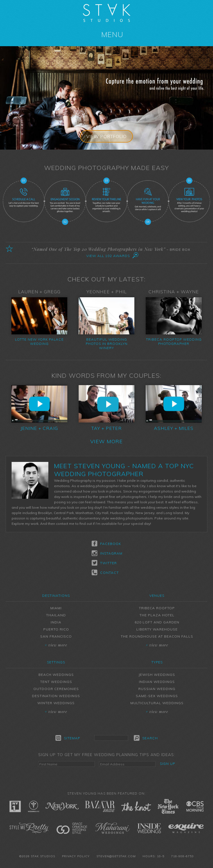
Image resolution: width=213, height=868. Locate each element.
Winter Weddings (56, 703)
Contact (105, 572)
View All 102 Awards (108, 256)
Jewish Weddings (157, 675)
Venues (157, 596)
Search (146, 738)
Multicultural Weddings (157, 703)
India (56, 622)
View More (107, 441)
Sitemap (68, 738)
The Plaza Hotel (157, 615)
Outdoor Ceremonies (56, 689)
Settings (56, 662)
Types (157, 662)
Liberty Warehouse (157, 629)
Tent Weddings (56, 682)
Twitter (104, 563)
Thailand (56, 615)
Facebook (106, 544)
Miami (56, 608)
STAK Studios (107, 13)
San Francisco (56, 636)
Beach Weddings (56, 675)
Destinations (56, 596)
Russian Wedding (157, 689)
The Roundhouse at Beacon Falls (157, 636)
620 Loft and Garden (157, 622)
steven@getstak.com (116, 856)
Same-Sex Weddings (157, 696)
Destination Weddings (56, 696)
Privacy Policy (76, 856)
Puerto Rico (56, 629)
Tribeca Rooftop (157, 608)
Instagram (107, 553)
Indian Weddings (157, 682)
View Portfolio (107, 136)
